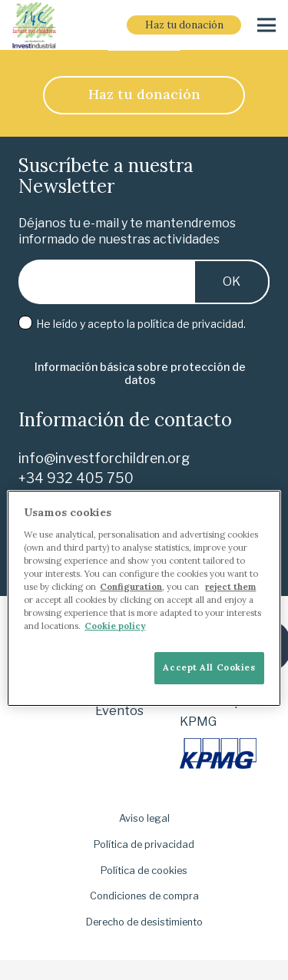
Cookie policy (115, 626)
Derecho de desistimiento (144, 922)
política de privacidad (190, 324)
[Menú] (266, 25)
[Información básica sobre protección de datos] (140, 374)
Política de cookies (144, 871)
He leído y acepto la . (132, 324)
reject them (230, 587)
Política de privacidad (144, 844)
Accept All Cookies (209, 667)
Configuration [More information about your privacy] (131, 587)
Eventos (119, 711)
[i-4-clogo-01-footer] (34, 25)
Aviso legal (144, 818)
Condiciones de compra (144, 896)
